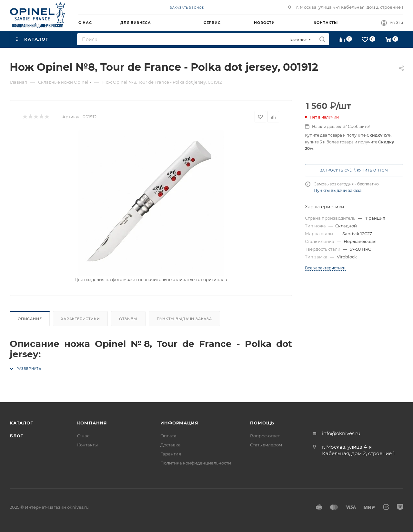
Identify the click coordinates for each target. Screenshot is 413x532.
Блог (16, 436)
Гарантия (171, 454)
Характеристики (80, 319)
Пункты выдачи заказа (184, 319)
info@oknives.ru (341, 433)
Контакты (87, 445)
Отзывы (128, 319)
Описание (30, 319)
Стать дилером (266, 445)
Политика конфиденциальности (196, 463)
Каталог (21, 423)
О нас (83, 436)
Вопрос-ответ (265, 436)
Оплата (168, 436)
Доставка (171, 445)
